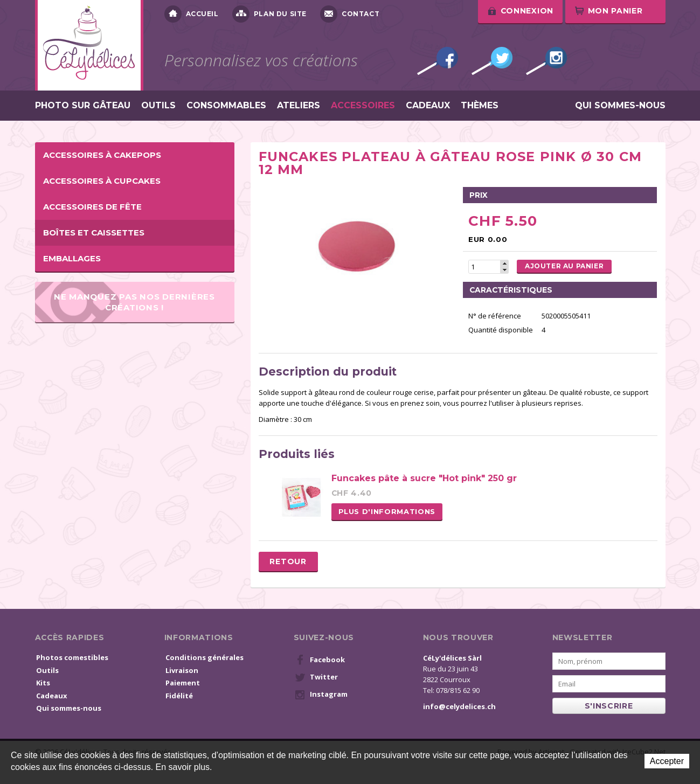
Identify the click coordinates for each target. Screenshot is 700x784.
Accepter (667, 761)
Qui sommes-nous (620, 106)
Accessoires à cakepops (102, 155)
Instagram (546, 61)
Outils (158, 106)
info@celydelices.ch (459, 706)
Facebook (438, 61)
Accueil (192, 14)
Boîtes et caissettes (94, 233)
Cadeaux (428, 106)
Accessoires (363, 106)
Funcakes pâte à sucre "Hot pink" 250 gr (424, 478)
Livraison (182, 670)
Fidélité (179, 696)
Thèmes (480, 106)
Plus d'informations (387, 511)
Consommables (226, 106)
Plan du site (269, 14)
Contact (350, 14)
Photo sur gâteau (83, 106)
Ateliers (299, 106)
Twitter (492, 61)
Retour (288, 561)
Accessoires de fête (92, 207)
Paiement (183, 683)
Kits (43, 683)
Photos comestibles (72, 657)
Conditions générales (205, 657)
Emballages (72, 258)
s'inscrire (609, 706)
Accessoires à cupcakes (102, 181)
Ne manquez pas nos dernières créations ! (134, 302)
